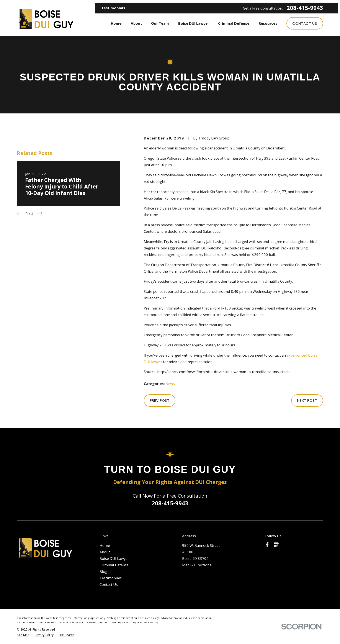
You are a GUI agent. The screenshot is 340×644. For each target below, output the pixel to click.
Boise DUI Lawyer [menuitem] (194, 23)
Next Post (307, 400)
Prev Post (160, 400)
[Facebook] (267, 545)
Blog (103, 571)
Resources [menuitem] (268, 23)
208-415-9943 (305, 8)
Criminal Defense (114, 565)
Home (105, 545)
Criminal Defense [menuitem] (234, 23)
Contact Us (305, 23)
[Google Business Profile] (276, 545)
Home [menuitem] (116, 23)
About (105, 552)
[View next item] (40, 213)
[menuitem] (23, 635)
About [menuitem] (136, 23)
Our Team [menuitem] (160, 23)
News (170, 384)
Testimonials (113, 8)
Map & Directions (197, 565)
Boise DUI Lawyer (114, 558)
